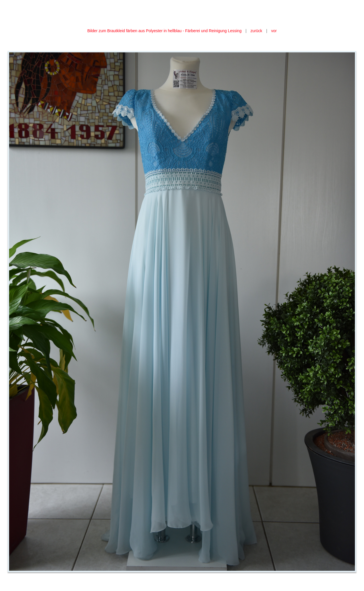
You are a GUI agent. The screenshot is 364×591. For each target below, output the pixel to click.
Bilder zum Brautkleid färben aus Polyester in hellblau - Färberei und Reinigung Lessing (165, 31)
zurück (256, 31)
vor (274, 31)
